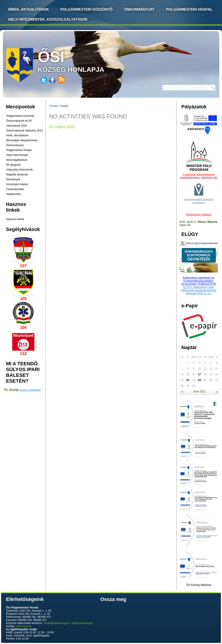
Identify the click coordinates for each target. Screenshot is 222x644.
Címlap (53, 106)
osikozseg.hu (24, 626)
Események (13, 179)
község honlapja (81, 61)
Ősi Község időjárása (199, 585)
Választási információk (19, 170)
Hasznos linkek (15, 219)
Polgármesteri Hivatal (189, 9)
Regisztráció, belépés (199, 215)
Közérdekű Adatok (17, 184)
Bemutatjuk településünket (22, 140)
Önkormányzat (139, 9)
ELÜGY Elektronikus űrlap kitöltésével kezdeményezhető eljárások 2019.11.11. (199, 290)
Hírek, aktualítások (17, 135)
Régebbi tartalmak (17, 175)
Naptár (64, 106)
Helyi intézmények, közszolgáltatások (48, 19)
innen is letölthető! (30, 390)
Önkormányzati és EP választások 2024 (19, 123)
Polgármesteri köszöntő (86, 9)
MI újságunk (13, 165)
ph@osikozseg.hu (82, 623)
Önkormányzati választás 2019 (24, 131)
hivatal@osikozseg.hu (56, 623)
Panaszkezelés (15, 189)
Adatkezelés (13, 194)
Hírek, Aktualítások (28, 9)
